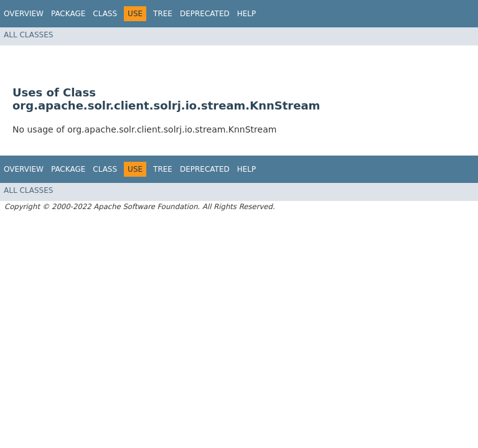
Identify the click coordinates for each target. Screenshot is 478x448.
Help (247, 14)
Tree (163, 14)
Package (68, 14)
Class (105, 14)
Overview (24, 14)
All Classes (28, 35)
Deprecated (205, 14)
